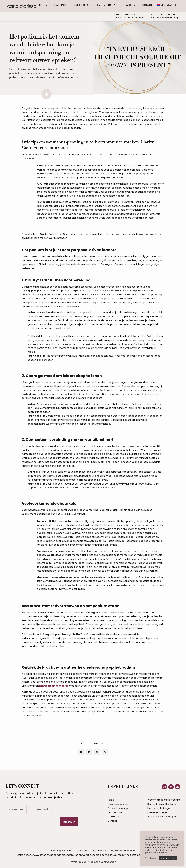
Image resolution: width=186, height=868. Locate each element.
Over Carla (83, 5)
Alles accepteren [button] (168, 858)
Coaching (61, 5)
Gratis (129, 5)
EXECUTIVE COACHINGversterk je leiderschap (165, 16)
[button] (81, 752)
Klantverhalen (108, 5)
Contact (146, 5)
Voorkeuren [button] (151, 858)
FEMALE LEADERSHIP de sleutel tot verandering (128, 16)
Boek (43, 5)
